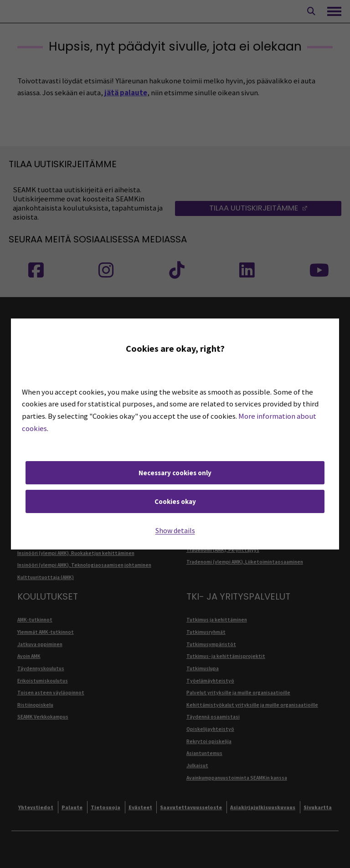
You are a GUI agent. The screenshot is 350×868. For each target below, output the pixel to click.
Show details (175, 530)
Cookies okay (175, 501)
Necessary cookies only (175, 473)
